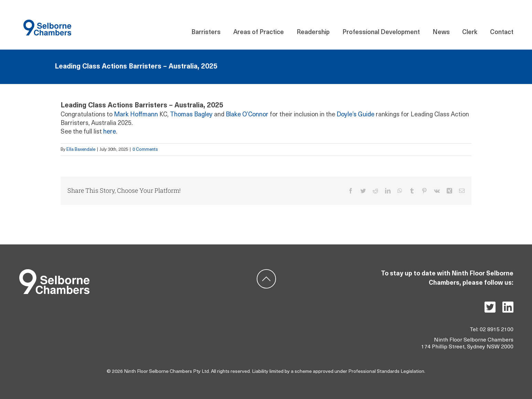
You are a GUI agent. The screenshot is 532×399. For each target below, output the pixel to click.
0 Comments (145, 150)
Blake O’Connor (247, 115)
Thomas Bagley (191, 115)
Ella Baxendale (81, 150)
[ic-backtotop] (266, 272)
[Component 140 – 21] (47, 23)
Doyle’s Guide (355, 115)
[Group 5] (54, 272)
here (110, 132)
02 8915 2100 (497, 330)
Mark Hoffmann (136, 115)
